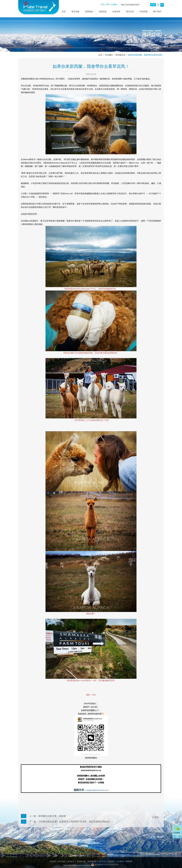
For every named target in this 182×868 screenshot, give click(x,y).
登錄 (102, 4)
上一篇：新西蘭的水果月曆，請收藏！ (48, 816)
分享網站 (114, 5)
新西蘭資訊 (120, 55)
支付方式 (102, 861)
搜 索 (153, 5)
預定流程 (53, 861)
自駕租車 (116, 12)
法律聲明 (111, 861)
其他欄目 (109, 55)
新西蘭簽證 (92, 861)
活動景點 (103, 12)
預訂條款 (62, 861)
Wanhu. (88, 865)
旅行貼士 (71, 861)
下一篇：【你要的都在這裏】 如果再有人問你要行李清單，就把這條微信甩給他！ (70, 822)
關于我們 (157, 12)
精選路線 (89, 12)
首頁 (64, 12)
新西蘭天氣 (81, 861)
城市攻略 (75, 12)
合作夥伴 (120, 861)
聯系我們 (129, 861)
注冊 (107, 4)
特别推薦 (144, 12)
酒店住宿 (130, 12)
